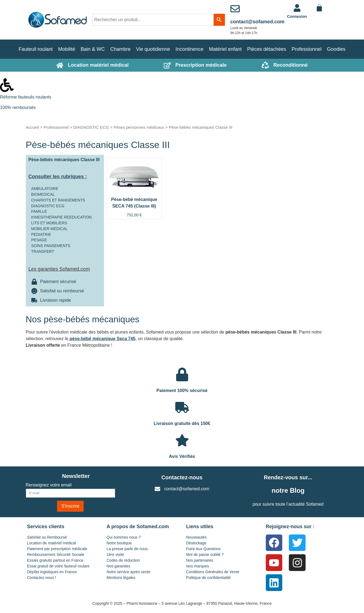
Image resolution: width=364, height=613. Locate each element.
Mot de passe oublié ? (205, 555)
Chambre (120, 49)
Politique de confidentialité (209, 578)
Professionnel (307, 49)
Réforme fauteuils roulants (26, 97)
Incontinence (190, 49)
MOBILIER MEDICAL (50, 229)
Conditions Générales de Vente (213, 572)
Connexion (297, 16)
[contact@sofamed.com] (235, 9)
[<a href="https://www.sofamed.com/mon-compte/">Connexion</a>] (297, 8)
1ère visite (115, 555)
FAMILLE (39, 211)
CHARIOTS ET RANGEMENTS (58, 200)
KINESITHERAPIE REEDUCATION (62, 217)
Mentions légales (121, 578)
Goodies (336, 49)
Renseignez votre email (49, 485)
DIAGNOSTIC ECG (91, 127)
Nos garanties (118, 566)
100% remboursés (18, 107)
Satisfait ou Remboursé (47, 537)
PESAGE (39, 240)
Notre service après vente (129, 572)
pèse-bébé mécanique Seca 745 (102, 339)
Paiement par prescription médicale (57, 549)
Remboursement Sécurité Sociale (56, 555)
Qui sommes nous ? (124, 537)
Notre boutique (119, 543)
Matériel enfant (225, 49)
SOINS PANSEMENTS (51, 246)
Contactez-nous (182, 477)
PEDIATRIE (41, 234)
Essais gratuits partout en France (55, 560)
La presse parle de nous (127, 549)
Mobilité (67, 49)
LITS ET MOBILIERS (49, 223)
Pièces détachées (267, 49)
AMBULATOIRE (45, 189)
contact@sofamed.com (258, 22)
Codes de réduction (123, 560)
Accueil (32, 127)
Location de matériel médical (52, 543)
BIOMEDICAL (43, 194)
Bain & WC (93, 49)
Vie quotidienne (153, 49)
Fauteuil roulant (36, 49)
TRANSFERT (43, 251)
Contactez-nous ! (42, 578)
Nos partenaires (200, 560)
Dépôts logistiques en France (52, 572)
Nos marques (198, 566)
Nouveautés (197, 537)
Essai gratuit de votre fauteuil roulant (58, 566)
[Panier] (319, 8)
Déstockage (196, 543)
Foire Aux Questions (204, 549)
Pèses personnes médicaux (139, 127)
